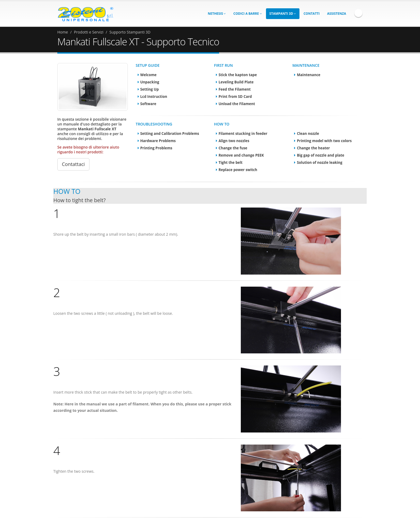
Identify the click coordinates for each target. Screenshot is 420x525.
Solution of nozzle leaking (320, 162)
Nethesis (217, 14)
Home (63, 32)
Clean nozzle (308, 134)
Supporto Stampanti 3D (130, 32)
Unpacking (150, 82)
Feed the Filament (235, 89)
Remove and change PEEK (241, 155)
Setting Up (150, 89)
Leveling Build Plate (236, 82)
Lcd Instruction (154, 97)
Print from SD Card (235, 97)
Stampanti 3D (283, 14)
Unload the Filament (237, 104)
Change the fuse (233, 148)
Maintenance (308, 75)
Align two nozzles (234, 141)
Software (148, 104)
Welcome (149, 75)
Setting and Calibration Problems (170, 134)
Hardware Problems (158, 141)
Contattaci (73, 164)
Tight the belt (230, 162)
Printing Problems (156, 148)
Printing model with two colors (324, 141)
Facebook (358, 13)
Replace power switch (238, 170)
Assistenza (337, 14)
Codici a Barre (247, 14)
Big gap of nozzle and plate (320, 155)
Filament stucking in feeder (243, 134)
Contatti (312, 14)
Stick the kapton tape (238, 75)
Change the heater (313, 148)
